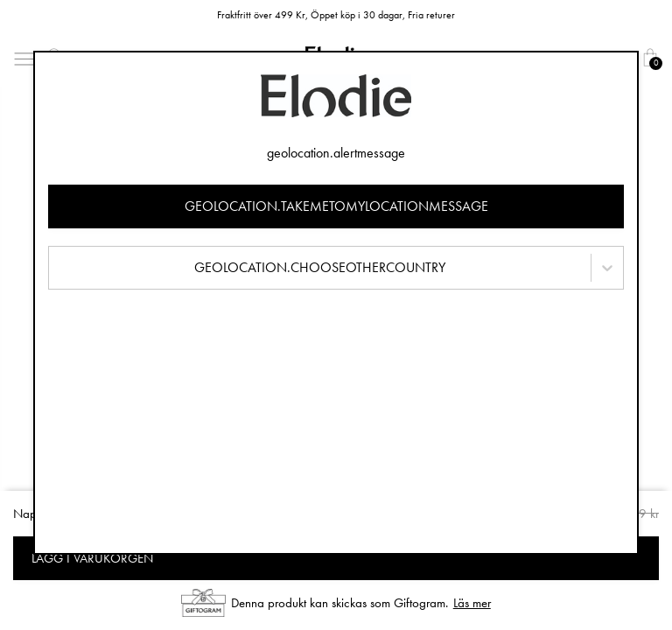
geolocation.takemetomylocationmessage (336, 206)
